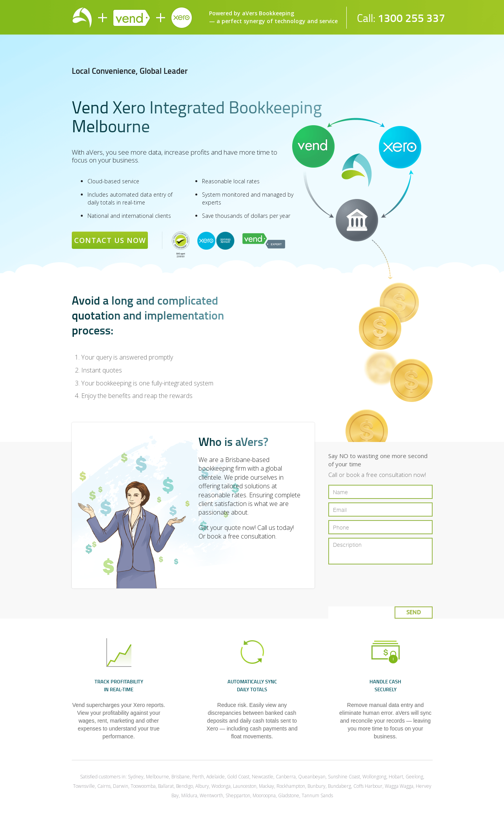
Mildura (189, 795)
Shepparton (238, 795)
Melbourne (157, 777)
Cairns (104, 786)
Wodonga (221, 786)
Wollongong (374, 777)
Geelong (414, 777)
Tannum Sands (317, 795)
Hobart (396, 777)
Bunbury (317, 786)
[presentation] (384, 582)
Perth (198, 777)
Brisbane (181, 777)
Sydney (136, 777)
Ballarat (166, 786)
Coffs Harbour (368, 786)
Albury (202, 786)
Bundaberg (339, 786)
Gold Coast (238, 777)
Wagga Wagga (399, 786)
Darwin (121, 786)
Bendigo (185, 786)
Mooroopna (264, 795)
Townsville (84, 786)
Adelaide (216, 777)
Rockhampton (291, 786)
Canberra (286, 777)
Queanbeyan (312, 777)
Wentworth (211, 795)
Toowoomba (143, 786)
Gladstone (289, 795)
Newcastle (263, 777)
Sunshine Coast (344, 777)
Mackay (267, 786)
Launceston (245, 786)
